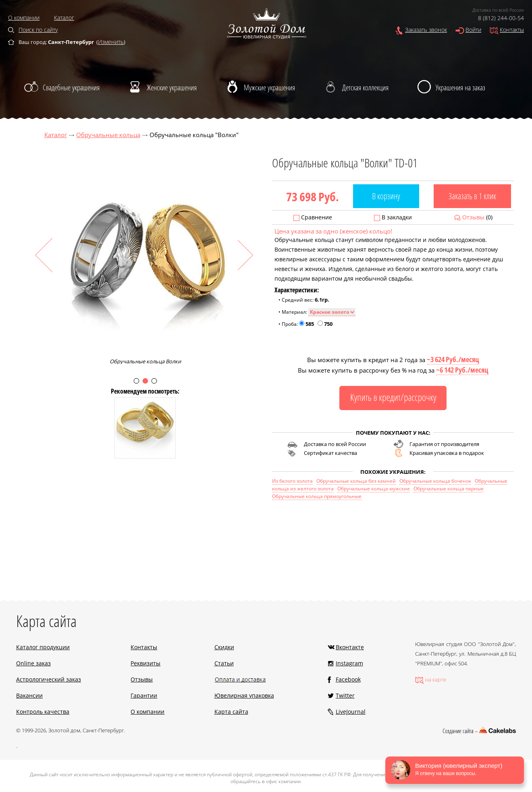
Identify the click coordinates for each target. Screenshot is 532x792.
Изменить (111, 42)
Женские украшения (172, 88)
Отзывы (473, 217)
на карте (436, 679)
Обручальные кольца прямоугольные (317, 496)
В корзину (386, 196)
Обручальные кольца (108, 135)
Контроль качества (43, 712)
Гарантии (144, 695)
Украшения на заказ (460, 88)
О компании (24, 18)
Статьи (224, 663)
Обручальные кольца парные (449, 489)
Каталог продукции (43, 647)
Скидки (224, 647)
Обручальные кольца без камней (356, 481)
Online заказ (33, 663)
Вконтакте (350, 647)
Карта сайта (231, 712)
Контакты (512, 30)
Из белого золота (292, 481)
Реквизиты (145, 663)
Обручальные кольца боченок (435, 481)
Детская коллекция (365, 88)
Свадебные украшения (71, 88)
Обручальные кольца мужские (374, 489)
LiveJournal (351, 712)
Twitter (345, 695)
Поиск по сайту (38, 30)
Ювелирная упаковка (244, 695)
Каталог (64, 18)
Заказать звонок (426, 30)
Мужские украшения (269, 88)
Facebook (348, 679)
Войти (473, 30)
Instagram (349, 663)
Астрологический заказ (49, 679)
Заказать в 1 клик (472, 196)
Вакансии (29, 695)
